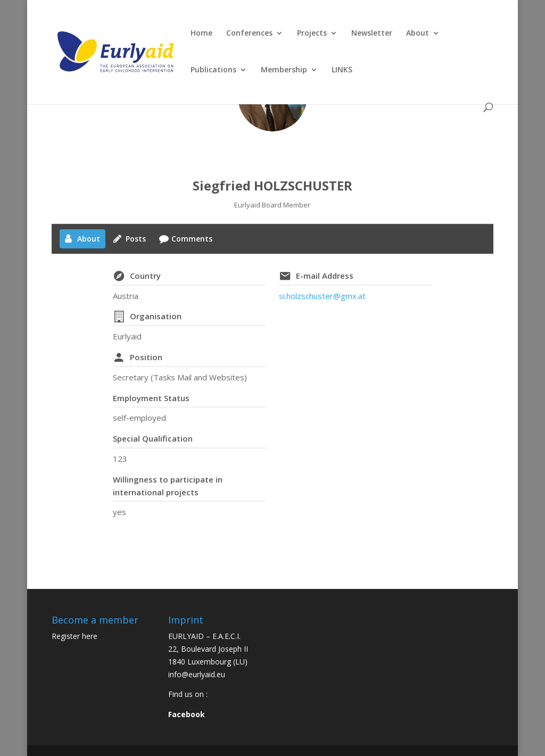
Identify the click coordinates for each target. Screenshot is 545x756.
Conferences (249, 34)
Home (201, 34)
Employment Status (151, 398)
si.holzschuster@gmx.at (322, 296)
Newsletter (372, 34)
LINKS (342, 70)
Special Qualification (153, 438)
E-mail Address (325, 276)
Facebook (187, 714)
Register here (75, 636)
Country (145, 276)
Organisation (156, 316)
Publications (213, 70)
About (418, 34)
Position (146, 357)
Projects (312, 34)
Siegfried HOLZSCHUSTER (272, 185)
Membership (284, 70)
